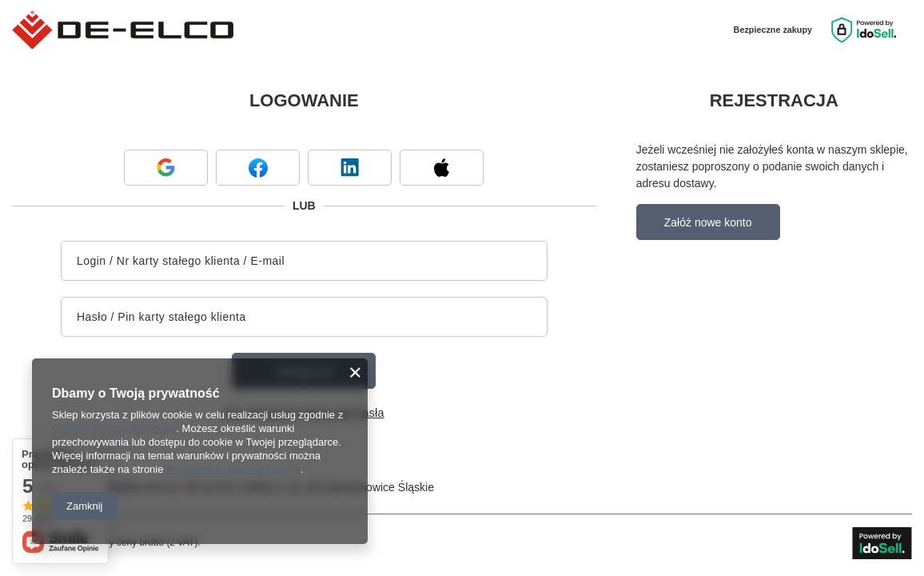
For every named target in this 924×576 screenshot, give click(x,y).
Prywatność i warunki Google (233, 469)
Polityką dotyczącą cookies (114, 428)
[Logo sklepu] (123, 30)
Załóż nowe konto (708, 222)
